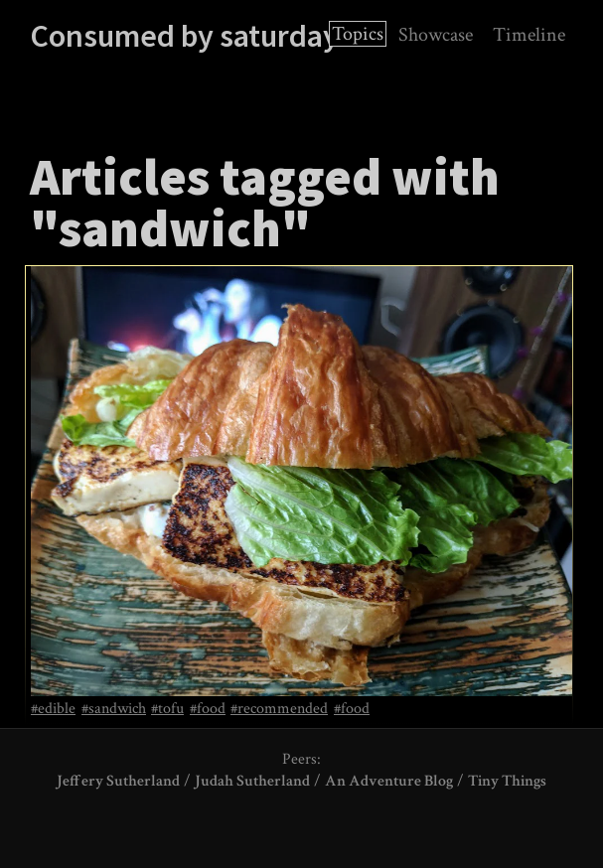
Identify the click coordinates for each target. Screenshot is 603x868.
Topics (358, 34)
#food (208, 709)
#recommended (279, 709)
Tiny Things (507, 781)
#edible (53, 709)
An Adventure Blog (389, 781)
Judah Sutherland (252, 781)
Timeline (529, 35)
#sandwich (114, 709)
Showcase (436, 35)
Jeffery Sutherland (118, 781)
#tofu (167, 709)
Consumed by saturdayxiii (203, 36)
